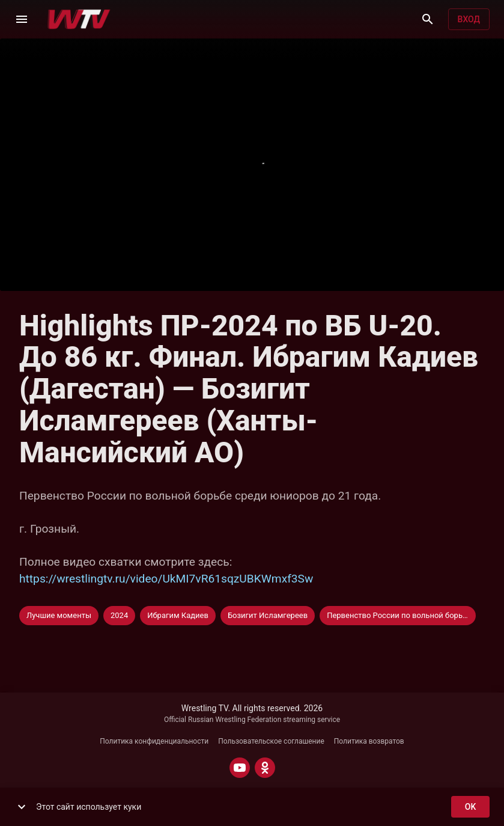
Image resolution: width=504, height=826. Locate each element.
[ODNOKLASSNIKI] (265, 768)
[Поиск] (428, 19)
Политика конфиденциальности (154, 741)
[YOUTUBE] (240, 768)
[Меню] (22, 19)
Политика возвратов (369, 741)
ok (470, 807)
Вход (469, 20)
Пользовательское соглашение (271, 741)
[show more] (22, 807)
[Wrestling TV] (79, 19)
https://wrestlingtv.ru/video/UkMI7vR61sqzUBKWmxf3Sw (166, 579)
